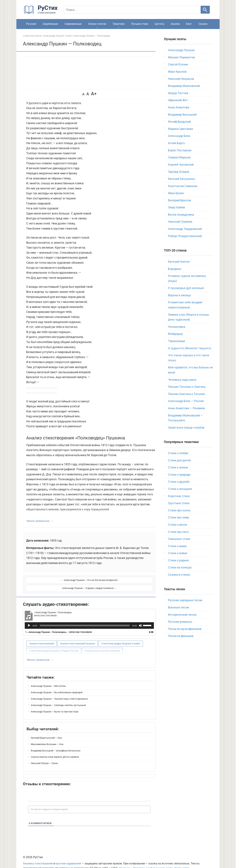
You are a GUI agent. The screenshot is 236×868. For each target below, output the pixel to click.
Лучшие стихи (140, 24)
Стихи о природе (179, 475)
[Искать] (205, 10)
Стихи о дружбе (179, 482)
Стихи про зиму (179, 517)
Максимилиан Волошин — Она (47, 736)
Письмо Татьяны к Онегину (187, 387)
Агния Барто (176, 143)
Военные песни (178, 607)
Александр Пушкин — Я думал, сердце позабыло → (122, 580)
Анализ (175, 24)
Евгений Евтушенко (182, 179)
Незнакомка (177, 327)
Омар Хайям (176, 207)
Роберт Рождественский (185, 236)
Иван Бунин (176, 193)
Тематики (119, 24)
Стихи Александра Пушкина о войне (121, 635)
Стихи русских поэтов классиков (102, 643)
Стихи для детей (179, 460)
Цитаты (159, 24)
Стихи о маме (177, 546)
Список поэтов (97, 24)
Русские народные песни (185, 600)
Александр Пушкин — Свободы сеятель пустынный (58, 697)
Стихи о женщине (180, 489)
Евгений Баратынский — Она (46, 730)
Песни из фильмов (181, 636)
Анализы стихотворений (38, 855)
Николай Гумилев (180, 222)
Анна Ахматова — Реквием (186, 408)
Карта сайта (182, 860)
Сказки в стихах (179, 575)
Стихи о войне (178, 553)
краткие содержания (68, 855)
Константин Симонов (183, 186)
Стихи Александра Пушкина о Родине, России (54, 643)
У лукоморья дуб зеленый (186, 288)
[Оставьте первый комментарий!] (89, 801)
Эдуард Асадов (179, 172)
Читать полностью (38, 521)
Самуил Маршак (179, 157)
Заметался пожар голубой (186, 428)
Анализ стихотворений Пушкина (78, 635)
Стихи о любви (178, 453)
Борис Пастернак (180, 150)
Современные (73, 24)
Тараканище (177, 341)
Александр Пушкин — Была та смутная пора (55, 703)
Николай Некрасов (181, 79)
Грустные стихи (179, 503)
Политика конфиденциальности (153, 860)
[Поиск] (132, 10)
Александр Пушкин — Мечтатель (48, 678)
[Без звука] (140, 617)
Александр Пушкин (181, 50)
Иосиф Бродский (179, 122)
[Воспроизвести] (29, 617)
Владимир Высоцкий (182, 115)
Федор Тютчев (178, 93)
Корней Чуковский (181, 165)
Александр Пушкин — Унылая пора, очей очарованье (59, 691)
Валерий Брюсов (179, 200)
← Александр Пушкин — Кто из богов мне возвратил (57, 580)
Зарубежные (50, 24)
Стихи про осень (179, 510)
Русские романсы (180, 622)
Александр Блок (179, 136)
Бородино (175, 269)
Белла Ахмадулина (181, 215)
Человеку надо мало (182, 380)
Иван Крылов (177, 72)
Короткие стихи (179, 496)
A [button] (83, 94)
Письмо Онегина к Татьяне (187, 394)
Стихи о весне (178, 525)
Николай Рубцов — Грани (44, 755)
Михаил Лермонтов (181, 57)
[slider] (85, 617)
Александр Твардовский (185, 229)
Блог (189, 24)
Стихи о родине (178, 560)
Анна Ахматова (179, 107)
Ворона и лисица (179, 295)
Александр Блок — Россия (186, 401)
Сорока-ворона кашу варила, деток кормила (55, 749)
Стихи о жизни (178, 467)
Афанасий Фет (178, 100)
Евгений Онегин (179, 262)
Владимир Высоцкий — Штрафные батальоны (56, 742)
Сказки (203, 24)
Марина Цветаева (180, 129)
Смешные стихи (179, 539)
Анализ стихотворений (42, 635)
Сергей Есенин (178, 64)
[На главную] (42, 13)
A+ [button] (94, 94)
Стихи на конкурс (180, 567)
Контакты (125, 860)
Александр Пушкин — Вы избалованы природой (57, 684)
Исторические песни (182, 615)
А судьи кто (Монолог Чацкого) (190, 348)
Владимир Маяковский (184, 86)
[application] (89, 617)
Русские (31, 24)
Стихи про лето (178, 532)
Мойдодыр (175, 334)
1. (59, 624)
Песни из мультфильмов (185, 629)
